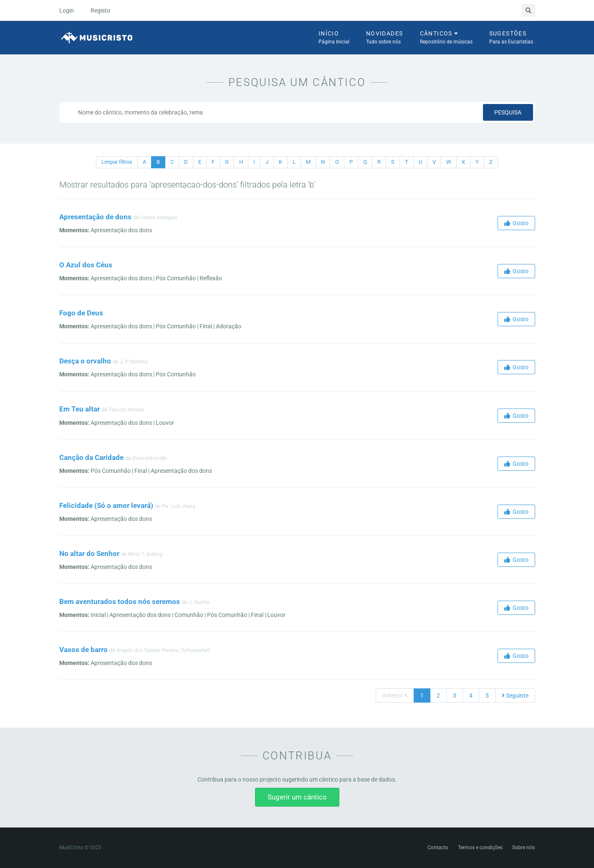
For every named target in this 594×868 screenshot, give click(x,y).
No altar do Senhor (89, 553)
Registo (100, 10)
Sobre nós (523, 848)
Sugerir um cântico (297, 797)
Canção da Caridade (91, 457)
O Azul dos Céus (86, 265)
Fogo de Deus (81, 313)
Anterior (395, 695)
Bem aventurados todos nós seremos (120, 602)
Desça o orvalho (85, 361)
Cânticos (446, 38)
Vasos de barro (83, 650)
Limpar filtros (117, 162)
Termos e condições (480, 848)
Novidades (385, 38)
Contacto (438, 848)
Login (67, 10)
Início (334, 38)
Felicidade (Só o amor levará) (106, 505)
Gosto (516, 223)
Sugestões (511, 38)
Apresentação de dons (95, 217)
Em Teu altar (80, 409)
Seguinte (515, 695)
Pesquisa (508, 112)
